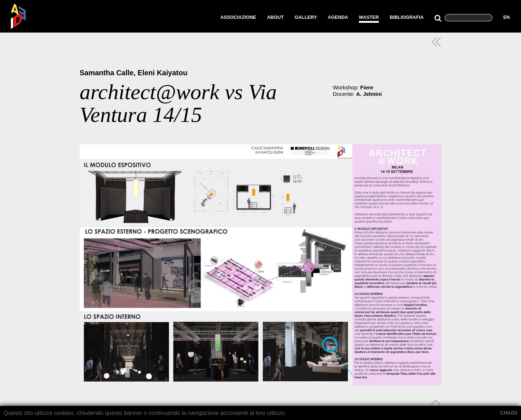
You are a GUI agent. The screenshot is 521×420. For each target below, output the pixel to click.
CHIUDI (509, 413)
